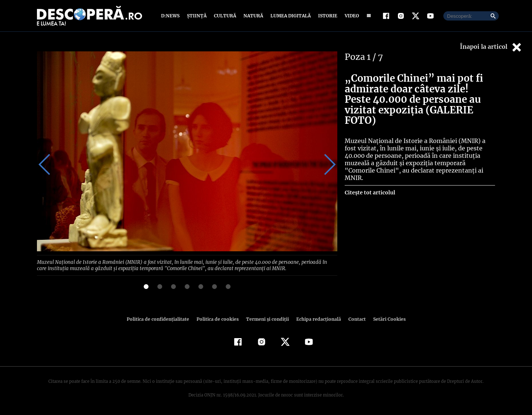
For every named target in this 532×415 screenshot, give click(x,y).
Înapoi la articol (491, 47)
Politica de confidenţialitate (161, 318)
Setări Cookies (385, 318)
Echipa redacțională (316, 318)
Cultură (225, 16)
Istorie (326, 16)
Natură (253, 16)
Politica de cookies (218, 318)
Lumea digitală (289, 16)
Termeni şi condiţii (266, 318)
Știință (197, 16)
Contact (354, 318)
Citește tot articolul (370, 174)
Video (350, 16)
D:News (171, 16)
